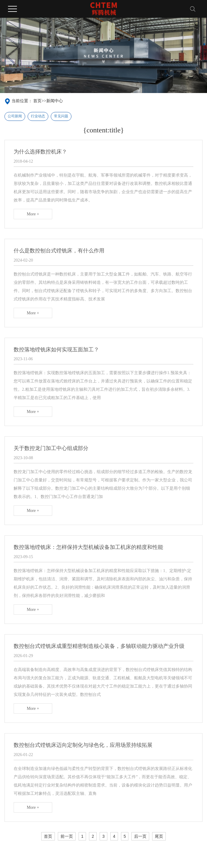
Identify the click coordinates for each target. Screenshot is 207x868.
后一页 (140, 836)
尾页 (159, 836)
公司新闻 (15, 116)
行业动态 (38, 116)
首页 (37, 101)
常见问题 (61, 116)
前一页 (67, 836)
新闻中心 (55, 101)
